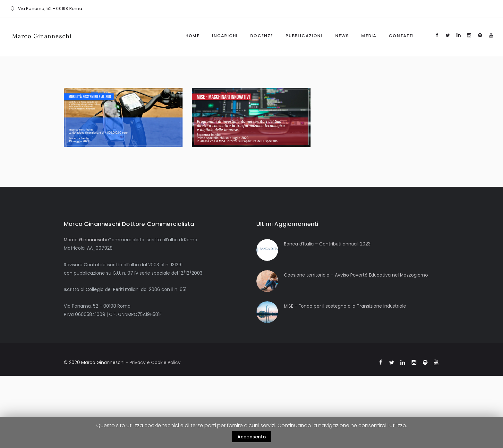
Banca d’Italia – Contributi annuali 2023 (328, 244)
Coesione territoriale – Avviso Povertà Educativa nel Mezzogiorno (356, 275)
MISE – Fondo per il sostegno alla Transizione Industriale (345, 306)
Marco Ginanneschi (85, 240)
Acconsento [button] (252, 437)
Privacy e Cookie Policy (155, 362)
